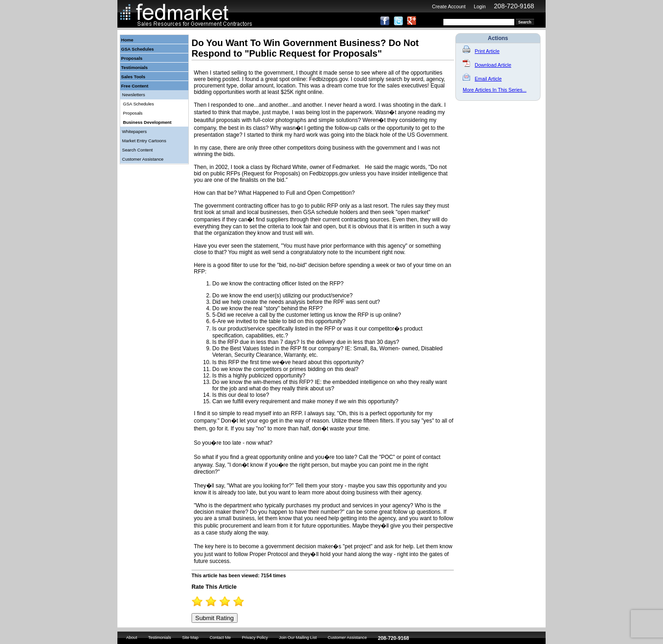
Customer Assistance (143, 159)
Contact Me (220, 638)
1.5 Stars (208, 601)
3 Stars (229, 601)
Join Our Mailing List (298, 638)
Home (127, 40)
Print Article (481, 51)
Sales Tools (133, 77)
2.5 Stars (222, 601)
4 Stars (243, 601)
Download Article (487, 65)
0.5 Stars (194, 601)
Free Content (135, 86)
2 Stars (215, 601)
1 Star (201, 601)
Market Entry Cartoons (144, 141)
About (132, 638)
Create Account (449, 6)
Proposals (132, 58)
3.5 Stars (236, 601)
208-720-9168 (514, 6)
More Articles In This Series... (494, 90)
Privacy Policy (255, 638)
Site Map (190, 638)
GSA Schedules (137, 49)
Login (480, 6)
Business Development (147, 122)
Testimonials (134, 67)
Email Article (482, 79)
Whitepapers (134, 131)
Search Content (137, 150)
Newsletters (134, 95)
